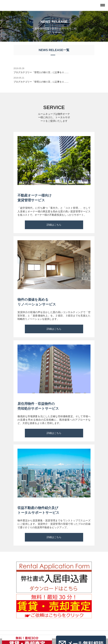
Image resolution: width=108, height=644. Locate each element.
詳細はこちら (54, 225)
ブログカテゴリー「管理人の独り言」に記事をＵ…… (41, 72)
